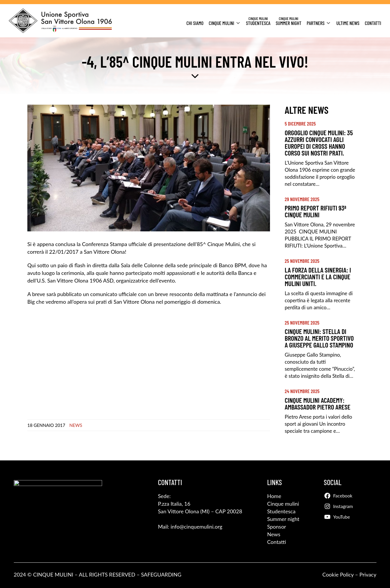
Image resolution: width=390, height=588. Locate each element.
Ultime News (348, 23)
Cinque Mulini (221, 23)
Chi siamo (195, 23)
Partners (316, 23)
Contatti (373, 23)
